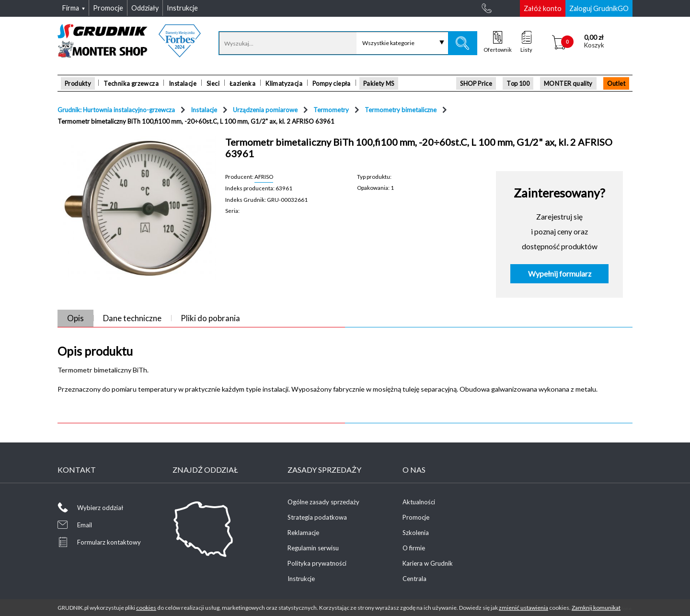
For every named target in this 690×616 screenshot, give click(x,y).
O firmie (414, 548)
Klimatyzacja (284, 83)
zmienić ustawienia (523, 608)
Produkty (78, 83)
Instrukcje (301, 579)
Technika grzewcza (131, 83)
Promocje (416, 517)
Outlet (616, 83)
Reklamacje (303, 533)
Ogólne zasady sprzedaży (323, 502)
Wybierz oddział (100, 508)
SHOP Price (476, 83)
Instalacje (183, 83)
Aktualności (419, 502)
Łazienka (242, 83)
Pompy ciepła (332, 83)
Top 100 (518, 83)
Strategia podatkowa (317, 517)
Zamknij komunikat (596, 608)
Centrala (414, 579)
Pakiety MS (379, 83)
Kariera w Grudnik (428, 563)
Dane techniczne (132, 318)
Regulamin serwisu (313, 548)
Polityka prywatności (317, 563)
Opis (75, 318)
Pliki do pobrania (210, 318)
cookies (146, 608)
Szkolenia (416, 533)
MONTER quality (568, 83)
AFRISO (264, 176)
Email (85, 525)
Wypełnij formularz (560, 274)
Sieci (213, 83)
